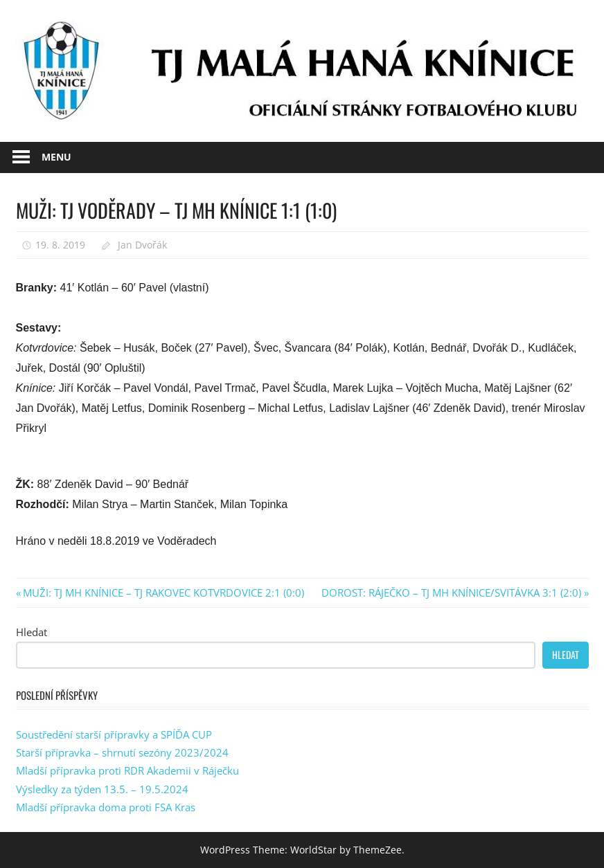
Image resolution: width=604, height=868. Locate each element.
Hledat (32, 632)
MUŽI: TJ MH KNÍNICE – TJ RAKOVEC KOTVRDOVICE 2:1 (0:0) (163, 593)
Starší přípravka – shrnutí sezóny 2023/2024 (122, 752)
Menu (56, 157)
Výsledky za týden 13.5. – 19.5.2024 (102, 789)
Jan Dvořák (142, 245)
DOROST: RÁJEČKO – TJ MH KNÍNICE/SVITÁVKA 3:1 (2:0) (451, 593)
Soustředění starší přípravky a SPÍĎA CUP (114, 734)
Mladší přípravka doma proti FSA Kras (106, 807)
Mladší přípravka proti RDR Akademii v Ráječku (127, 770)
